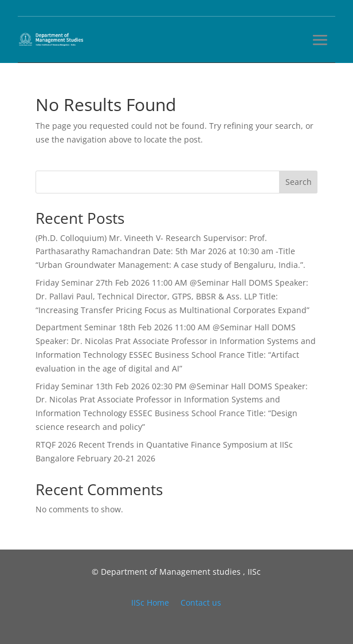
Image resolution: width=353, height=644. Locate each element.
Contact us (201, 602)
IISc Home (150, 602)
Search (299, 182)
